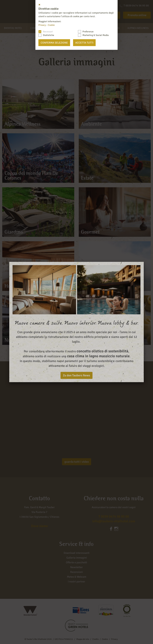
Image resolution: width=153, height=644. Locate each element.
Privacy (42, 25)
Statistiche (48, 35)
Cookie (51, 25)
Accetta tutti (84, 43)
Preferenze (88, 32)
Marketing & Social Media (96, 35)
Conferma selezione (54, 43)
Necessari (48, 32)
